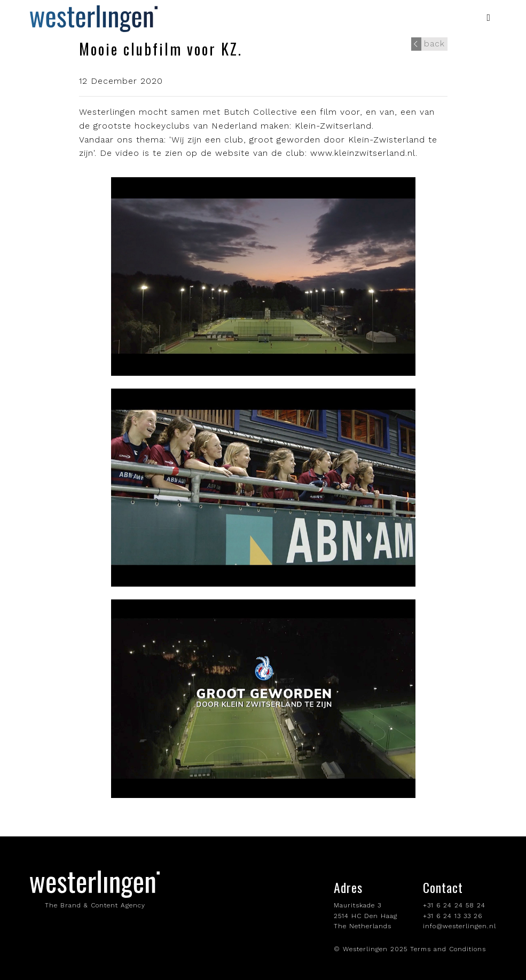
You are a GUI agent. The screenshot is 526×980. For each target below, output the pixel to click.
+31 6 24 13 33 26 (453, 916)
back (428, 44)
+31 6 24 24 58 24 (454, 905)
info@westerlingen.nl (460, 926)
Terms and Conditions (448, 949)
